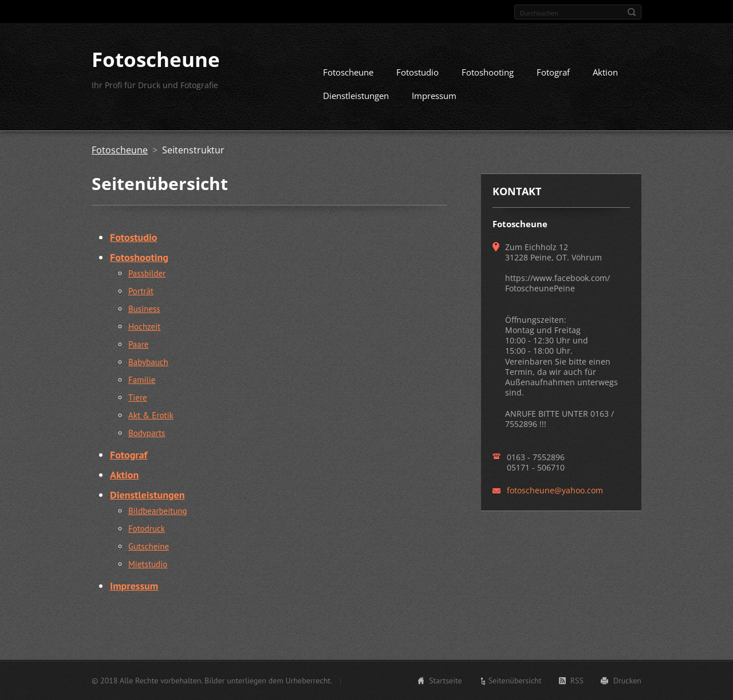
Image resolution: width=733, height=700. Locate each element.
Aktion (605, 72)
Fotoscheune (348, 72)
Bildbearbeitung (158, 511)
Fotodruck (147, 529)
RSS (577, 681)
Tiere (138, 398)
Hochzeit (144, 327)
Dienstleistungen (356, 96)
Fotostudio (417, 72)
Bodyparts (147, 433)
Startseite (446, 681)
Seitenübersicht (515, 681)
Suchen (632, 12)
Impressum (434, 96)
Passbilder (147, 273)
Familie (142, 380)
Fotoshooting (488, 72)
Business (144, 309)
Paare (138, 344)
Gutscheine (149, 546)
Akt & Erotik (151, 415)
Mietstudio (148, 564)
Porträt (141, 291)
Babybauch (148, 362)
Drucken (627, 681)
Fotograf (553, 72)
